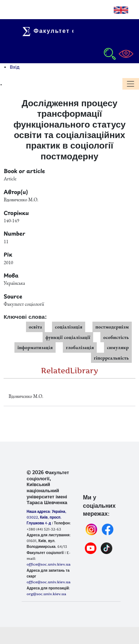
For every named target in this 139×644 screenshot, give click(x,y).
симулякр (118, 347)
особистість (116, 337)
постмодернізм (112, 327)
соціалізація (69, 327)
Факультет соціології (65, 31)
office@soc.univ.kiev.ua (49, 582)
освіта (36, 327)
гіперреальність (111, 358)
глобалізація (80, 347)
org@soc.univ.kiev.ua (46, 594)
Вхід (15, 67)
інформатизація (35, 347)
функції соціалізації (68, 337)
